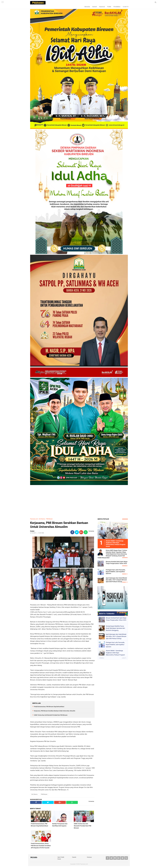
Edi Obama (42, 519)
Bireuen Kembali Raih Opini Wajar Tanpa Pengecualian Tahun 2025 (117, 563)
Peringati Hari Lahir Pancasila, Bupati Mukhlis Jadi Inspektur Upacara (116, 572)
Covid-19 (126, 7)
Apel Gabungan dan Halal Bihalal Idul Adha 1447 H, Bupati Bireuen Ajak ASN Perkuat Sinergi (116, 580)
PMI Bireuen (49, 519)
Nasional (102, 7)
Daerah (95, 7)
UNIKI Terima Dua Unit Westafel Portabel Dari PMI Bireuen (51, 715)
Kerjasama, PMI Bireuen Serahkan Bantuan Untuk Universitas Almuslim (59, 525)
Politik (109, 7)
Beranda (87, 7)
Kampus (89, 857)
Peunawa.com (34, 519)
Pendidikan (117, 7)
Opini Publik (61, 857)
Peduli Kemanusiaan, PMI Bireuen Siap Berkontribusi (49, 707)
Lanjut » (124, 658)
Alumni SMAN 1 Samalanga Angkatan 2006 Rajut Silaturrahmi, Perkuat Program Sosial (115, 653)
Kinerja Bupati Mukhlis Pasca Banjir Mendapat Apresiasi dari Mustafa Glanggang (115, 628)
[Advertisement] (79, 502)
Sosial (59, 859)
